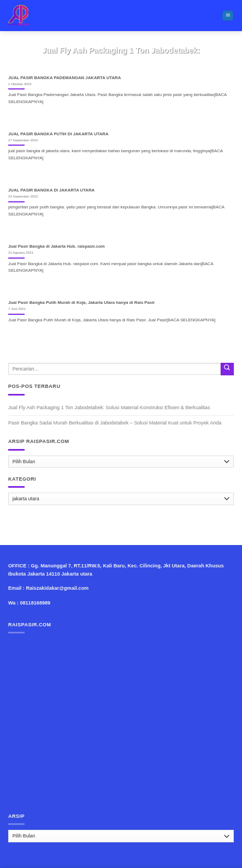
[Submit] (227, 369)
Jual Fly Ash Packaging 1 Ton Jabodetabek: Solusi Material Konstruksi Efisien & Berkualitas (109, 408)
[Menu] (228, 16)
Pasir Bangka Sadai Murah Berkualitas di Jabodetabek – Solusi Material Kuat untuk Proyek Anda (115, 423)
